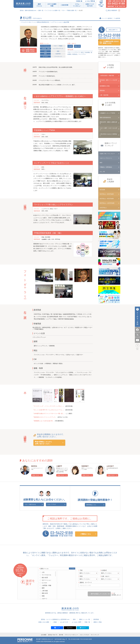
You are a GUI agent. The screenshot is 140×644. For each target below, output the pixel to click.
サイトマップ (95, 634)
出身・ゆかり (105, 576)
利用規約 (78, 1)
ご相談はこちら (85, 534)
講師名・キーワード (86, 582)
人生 (45, 51)
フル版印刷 (117, 18)
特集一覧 (87, 622)
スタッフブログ (52, 505)
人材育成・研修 (45, 49)
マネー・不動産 (58, 46)
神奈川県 (77, 46)
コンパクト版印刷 (107, 18)
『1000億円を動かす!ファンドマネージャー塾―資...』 (49, 414)
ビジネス (45, 56)
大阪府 (70, 46)
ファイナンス (58, 56)
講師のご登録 (98, 622)
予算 (81, 570)
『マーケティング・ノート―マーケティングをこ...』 (48, 406)
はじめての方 (64, 622)
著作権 (61, 634)
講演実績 (96, 619)
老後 (58, 51)
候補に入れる (36, 475)
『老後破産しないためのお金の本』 (43, 421)
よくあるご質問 (89, 1)
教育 (45, 54)
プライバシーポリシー (71, 634)
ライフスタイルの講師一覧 (52, 10)
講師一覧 (41, 10)
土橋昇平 (59, 466)
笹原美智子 (85, 466)
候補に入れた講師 (44, 622)
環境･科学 (45, 593)
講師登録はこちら (94, 505)
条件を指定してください (99, 593)
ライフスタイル (45, 46)
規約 (74, 619)
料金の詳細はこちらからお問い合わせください (43, 443)
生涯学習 (58, 54)
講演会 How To (53, 634)
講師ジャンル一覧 (85, 619)
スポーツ (44, 598)
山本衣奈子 (110, 466)
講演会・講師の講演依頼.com (28, 10)
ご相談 (55, 622)
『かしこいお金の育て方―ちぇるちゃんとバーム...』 (48, 410)
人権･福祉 (45, 590)
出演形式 (104, 570)
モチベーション (46, 580)
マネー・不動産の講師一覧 (69, 10)
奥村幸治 (34, 466)
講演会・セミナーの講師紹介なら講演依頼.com (55, 619)
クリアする (72, 568)
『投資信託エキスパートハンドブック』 (45, 417)
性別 (81, 576)
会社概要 (44, 634)
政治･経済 (45, 577)
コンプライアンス (58, 49)
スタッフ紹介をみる (35, 505)
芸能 (43, 596)
